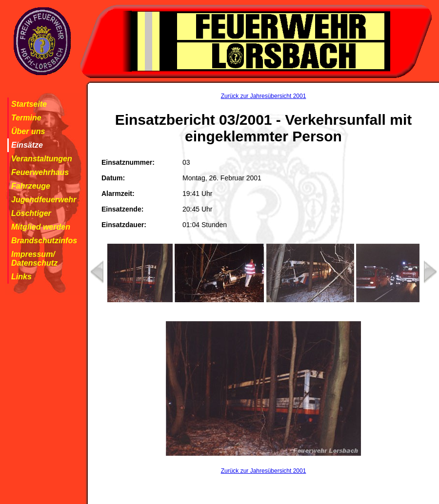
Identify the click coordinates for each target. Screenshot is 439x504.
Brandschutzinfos (44, 241)
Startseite (29, 104)
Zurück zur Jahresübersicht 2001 (264, 96)
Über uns (28, 131)
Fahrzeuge (31, 186)
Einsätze (27, 145)
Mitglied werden (41, 227)
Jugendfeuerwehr (44, 200)
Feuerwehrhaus (40, 172)
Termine (26, 118)
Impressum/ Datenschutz (34, 259)
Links (21, 277)
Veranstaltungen (42, 159)
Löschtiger (31, 213)
